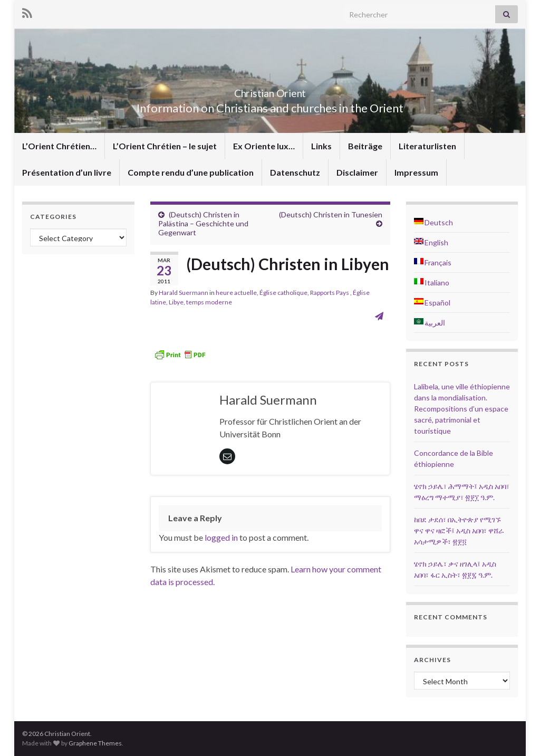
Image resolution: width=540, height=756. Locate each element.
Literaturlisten (427, 146)
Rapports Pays (330, 293)
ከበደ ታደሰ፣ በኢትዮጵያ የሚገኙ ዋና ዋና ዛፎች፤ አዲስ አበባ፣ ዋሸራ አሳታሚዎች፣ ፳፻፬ (459, 530)
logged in (221, 537)
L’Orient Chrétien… (59, 146)
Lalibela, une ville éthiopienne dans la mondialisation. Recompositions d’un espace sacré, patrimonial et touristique (462, 409)
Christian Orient (270, 90)
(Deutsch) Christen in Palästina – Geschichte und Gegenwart (203, 223)
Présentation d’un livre (67, 172)
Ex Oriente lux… (264, 146)
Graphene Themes (95, 743)
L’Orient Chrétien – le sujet (165, 146)
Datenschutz (295, 172)
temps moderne (209, 302)
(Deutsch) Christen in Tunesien (331, 214)
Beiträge (365, 146)
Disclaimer (357, 172)
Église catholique (283, 293)
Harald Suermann (184, 293)
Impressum (416, 172)
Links (321, 146)
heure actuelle (236, 293)
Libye (176, 302)
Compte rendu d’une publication (191, 172)
